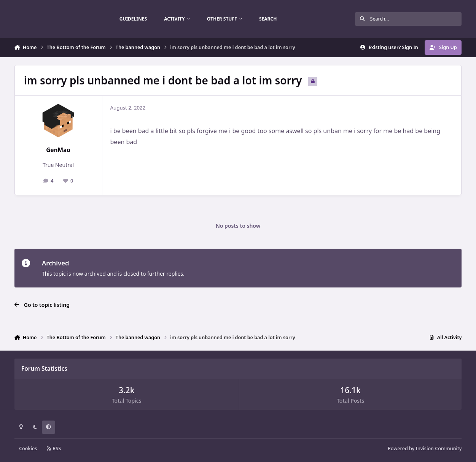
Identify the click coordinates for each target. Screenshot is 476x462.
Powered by (425, 449)
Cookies (28, 449)
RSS (54, 449)
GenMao (58, 150)
